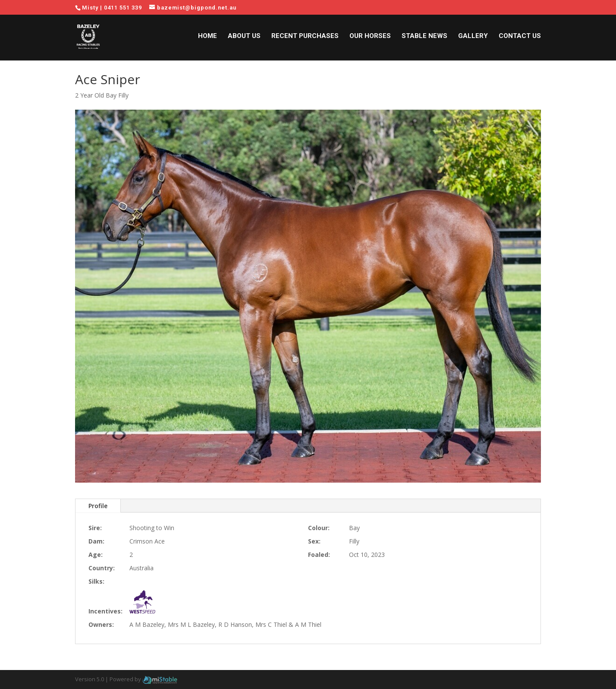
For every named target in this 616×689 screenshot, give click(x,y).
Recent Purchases (305, 38)
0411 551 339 (123, 8)
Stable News (424, 38)
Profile (98, 506)
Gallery (473, 38)
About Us (244, 38)
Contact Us (520, 38)
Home (207, 38)
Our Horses (370, 38)
